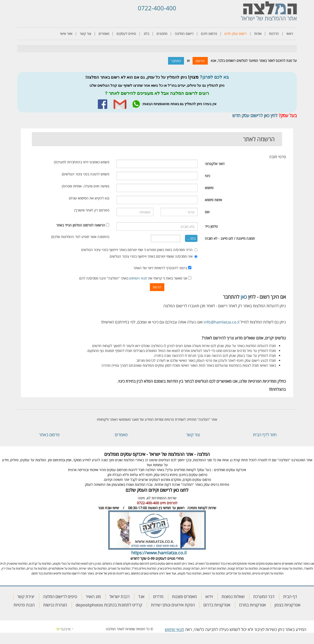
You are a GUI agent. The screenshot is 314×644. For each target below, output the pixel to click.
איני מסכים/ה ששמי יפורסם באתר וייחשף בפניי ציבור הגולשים (154, 256)
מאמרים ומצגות (184, 596)
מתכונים (162, 34)
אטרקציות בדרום (217, 605)
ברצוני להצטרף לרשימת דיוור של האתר (162, 268)
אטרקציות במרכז (252, 605)
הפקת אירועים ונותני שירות (173, 605)
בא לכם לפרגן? (214, 77)
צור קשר (85, 34)
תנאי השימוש (138, 278)
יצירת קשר (26, 596)
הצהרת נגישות (55, 605)
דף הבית (290, 596)
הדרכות (274, 34)
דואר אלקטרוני (215, 164)
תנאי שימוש (174, 629)
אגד (141, 596)
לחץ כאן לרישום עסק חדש (255, 115)
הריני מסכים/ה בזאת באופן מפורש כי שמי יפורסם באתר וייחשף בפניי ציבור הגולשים (139, 250)
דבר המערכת (264, 596)
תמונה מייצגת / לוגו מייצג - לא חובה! (230, 238)
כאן (244, 297)
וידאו (209, 596)
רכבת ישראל (119, 596)
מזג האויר (93, 596)
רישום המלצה (184, 34)
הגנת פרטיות (24, 605)
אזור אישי (66, 34)
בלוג (146, 34)
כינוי (207, 176)
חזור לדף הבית (265, 435)
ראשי (290, 34)
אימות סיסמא (213, 200)
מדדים (158, 596)
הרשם (157, 287)
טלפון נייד (211, 226)
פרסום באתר (49, 435)
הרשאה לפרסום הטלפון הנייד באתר (81, 225)
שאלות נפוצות (233, 596)
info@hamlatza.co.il (222, 322)
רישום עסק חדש (236, 34)
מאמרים (104, 34)
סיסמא (209, 188)
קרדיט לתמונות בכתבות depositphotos (109, 605)
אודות (258, 34)
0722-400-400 (157, 8)
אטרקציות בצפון (288, 605)
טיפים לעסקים (126, 34)
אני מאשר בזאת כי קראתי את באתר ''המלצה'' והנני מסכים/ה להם (135, 278)
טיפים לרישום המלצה (60, 596)
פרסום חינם (209, 34)
